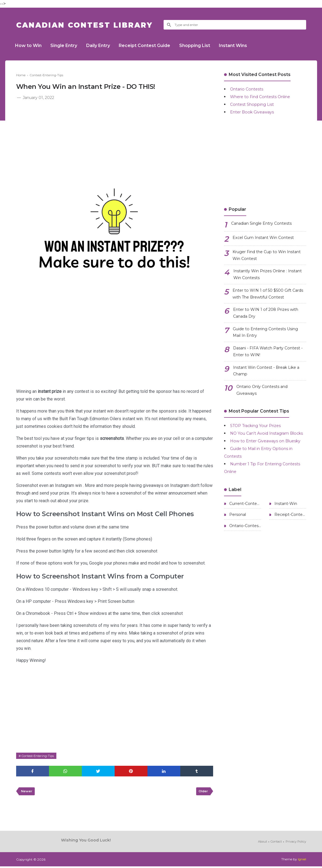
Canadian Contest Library (94, 25)
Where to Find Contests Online (264, 97)
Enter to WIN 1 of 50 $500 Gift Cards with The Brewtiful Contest (269, 298)
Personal (237, 546)
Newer (27, 793)
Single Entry (67, 46)
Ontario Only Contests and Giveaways (266, 403)
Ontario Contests (249, 89)
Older (203, 793)
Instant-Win (285, 534)
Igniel (302, 861)
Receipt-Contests (290, 546)
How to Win (29, 46)
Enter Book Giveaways (255, 112)
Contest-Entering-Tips (40, 756)
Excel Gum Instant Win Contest (267, 238)
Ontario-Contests (245, 558)
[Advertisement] (115, 142)
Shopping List (204, 46)
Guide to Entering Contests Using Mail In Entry (269, 340)
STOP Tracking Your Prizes (259, 440)
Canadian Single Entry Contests (266, 224)
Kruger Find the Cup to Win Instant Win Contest (263, 256)
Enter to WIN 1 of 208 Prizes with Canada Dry (269, 319)
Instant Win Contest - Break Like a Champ (268, 382)
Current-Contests (245, 534)
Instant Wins (244, 46)
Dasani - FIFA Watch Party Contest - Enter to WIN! (261, 361)
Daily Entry (103, 46)
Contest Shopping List (254, 104)
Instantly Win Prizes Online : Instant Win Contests (264, 277)
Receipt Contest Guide (152, 46)
